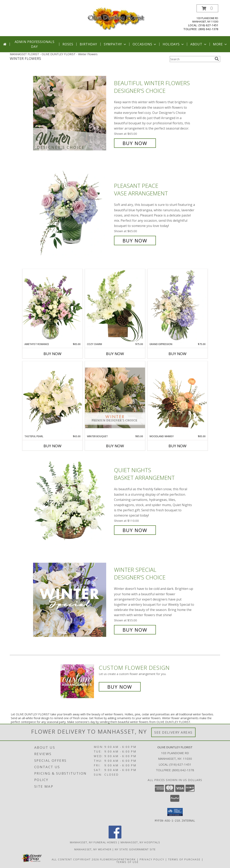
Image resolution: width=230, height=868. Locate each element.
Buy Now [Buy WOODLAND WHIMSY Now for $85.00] (178, 446)
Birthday (88, 44)
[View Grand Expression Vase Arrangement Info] (178, 306)
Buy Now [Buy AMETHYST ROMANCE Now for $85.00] (52, 354)
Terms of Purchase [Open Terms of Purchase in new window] (184, 859)
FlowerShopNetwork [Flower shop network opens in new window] (118, 859)
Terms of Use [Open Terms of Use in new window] (128, 862)
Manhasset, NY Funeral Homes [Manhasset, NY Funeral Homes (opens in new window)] (94, 842)
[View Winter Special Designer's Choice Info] (73, 600)
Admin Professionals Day (35, 44)
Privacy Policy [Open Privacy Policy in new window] (152, 859)
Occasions (145, 44)
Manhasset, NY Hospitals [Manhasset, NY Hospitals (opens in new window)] (140, 842)
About (199, 44)
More (220, 44)
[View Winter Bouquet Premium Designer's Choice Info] (115, 398)
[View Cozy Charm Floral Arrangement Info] (115, 306)
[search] (217, 59)
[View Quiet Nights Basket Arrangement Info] (73, 500)
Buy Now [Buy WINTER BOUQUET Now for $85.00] (115, 446)
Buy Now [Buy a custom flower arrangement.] (120, 687)
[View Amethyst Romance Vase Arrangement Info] (52, 306)
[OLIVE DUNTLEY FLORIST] (115, 18)
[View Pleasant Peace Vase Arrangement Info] (73, 213)
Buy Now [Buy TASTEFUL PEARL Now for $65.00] (52, 446)
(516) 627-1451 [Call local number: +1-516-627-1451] (208, 25)
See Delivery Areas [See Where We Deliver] (173, 732)
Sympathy (115, 44)
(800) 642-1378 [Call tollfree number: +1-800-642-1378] (208, 29)
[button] (207, 8)
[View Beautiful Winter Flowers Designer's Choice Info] (73, 113)
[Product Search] (191, 59)
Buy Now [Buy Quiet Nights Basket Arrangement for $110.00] (135, 530)
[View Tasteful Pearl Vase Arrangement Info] (52, 398)
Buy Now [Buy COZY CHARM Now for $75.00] (115, 354)
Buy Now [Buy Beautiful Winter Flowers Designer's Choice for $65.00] (135, 143)
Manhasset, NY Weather (93, 849)
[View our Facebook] (115, 837)
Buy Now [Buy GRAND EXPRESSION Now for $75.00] (178, 354)
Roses (68, 44)
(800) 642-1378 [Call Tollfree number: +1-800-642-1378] (183, 770)
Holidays (174, 44)
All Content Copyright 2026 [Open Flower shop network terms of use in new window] (75, 859)
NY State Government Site (135, 849)
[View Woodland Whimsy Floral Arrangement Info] (178, 398)
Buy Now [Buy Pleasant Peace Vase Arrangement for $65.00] (135, 240)
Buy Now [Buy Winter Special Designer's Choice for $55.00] (135, 630)
